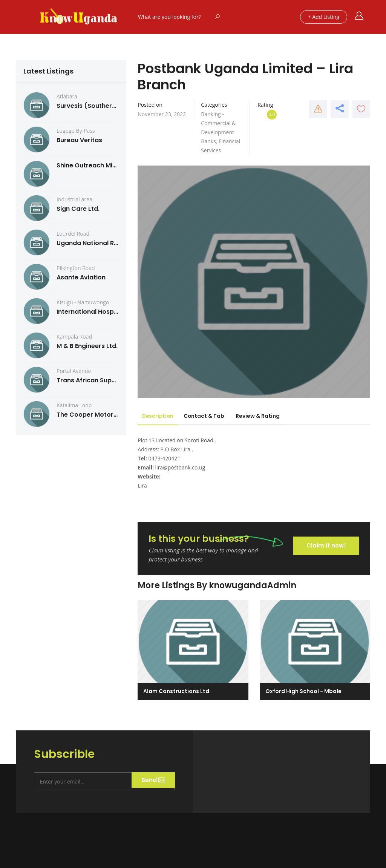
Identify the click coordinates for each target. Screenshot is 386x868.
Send (152, 780)
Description (160, 416)
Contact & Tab (211, 416)
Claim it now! (325, 544)
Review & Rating (267, 416)
